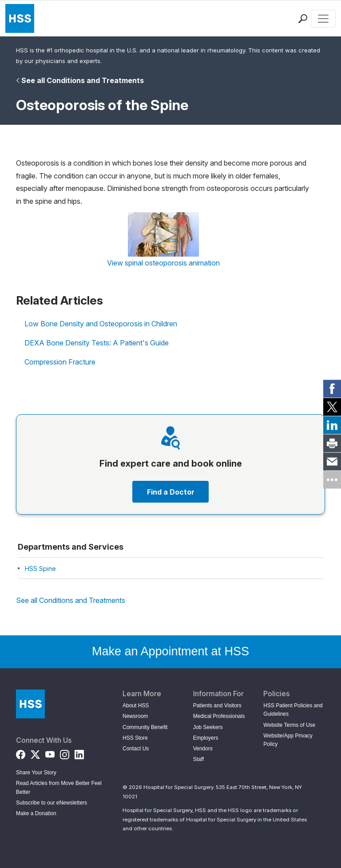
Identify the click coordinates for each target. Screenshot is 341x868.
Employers (206, 738)
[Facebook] (21, 753)
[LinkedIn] (79, 753)
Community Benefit (145, 727)
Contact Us (136, 749)
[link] (332, 388)
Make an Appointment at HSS (170, 651)
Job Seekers (208, 727)
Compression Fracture (60, 362)
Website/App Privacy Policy (288, 740)
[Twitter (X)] (35, 753)
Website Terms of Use (289, 725)
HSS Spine (40, 569)
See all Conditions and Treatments (83, 80)
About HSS (136, 705)
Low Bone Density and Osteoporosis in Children (101, 324)
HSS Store (135, 738)
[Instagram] (65, 753)
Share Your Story (36, 773)
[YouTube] (50, 753)
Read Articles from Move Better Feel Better (59, 787)
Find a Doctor (171, 492)
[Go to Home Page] (30, 704)
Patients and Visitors (217, 705)
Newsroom (135, 716)
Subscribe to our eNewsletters (52, 803)
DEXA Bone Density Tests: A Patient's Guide (97, 343)
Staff (198, 759)
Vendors (203, 749)
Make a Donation (36, 813)
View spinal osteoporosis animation (163, 263)
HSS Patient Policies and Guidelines (293, 710)
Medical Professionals (219, 716)
